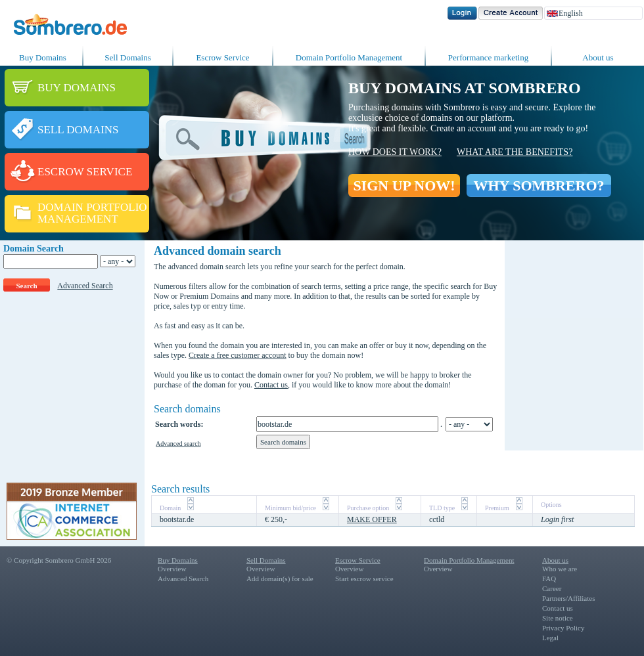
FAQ (549, 579)
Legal (550, 638)
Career (552, 588)
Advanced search (178, 444)
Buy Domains (43, 57)
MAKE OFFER (372, 519)
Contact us (271, 385)
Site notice (558, 618)
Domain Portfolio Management (349, 57)
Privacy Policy (563, 628)
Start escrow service (364, 579)
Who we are (560, 569)
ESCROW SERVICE (85, 172)
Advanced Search (85, 286)
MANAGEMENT (78, 219)
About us (598, 57)
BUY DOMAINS (77, 88)
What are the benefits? (515, 152)
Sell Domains (127, 57)
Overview (172, 569)
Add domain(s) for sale (280, 579)
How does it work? (395, 152)
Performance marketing (488, 57)
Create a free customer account (238, 355)
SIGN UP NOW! (404, 186)
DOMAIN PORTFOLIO (92, 207)
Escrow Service (222, 57)
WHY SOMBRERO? (539, 186)
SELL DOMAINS (78, 130)
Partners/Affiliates (568, 598)
